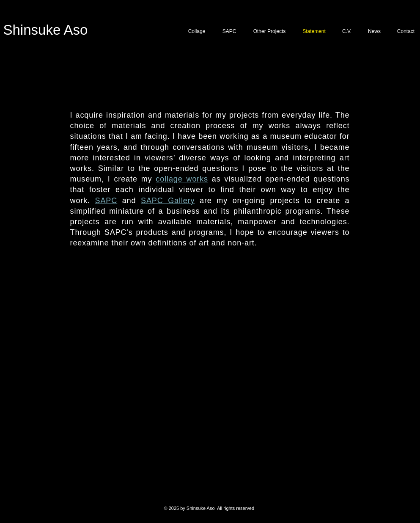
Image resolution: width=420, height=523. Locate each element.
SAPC (106, 201)
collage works (182, 179)
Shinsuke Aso (46, 30)
